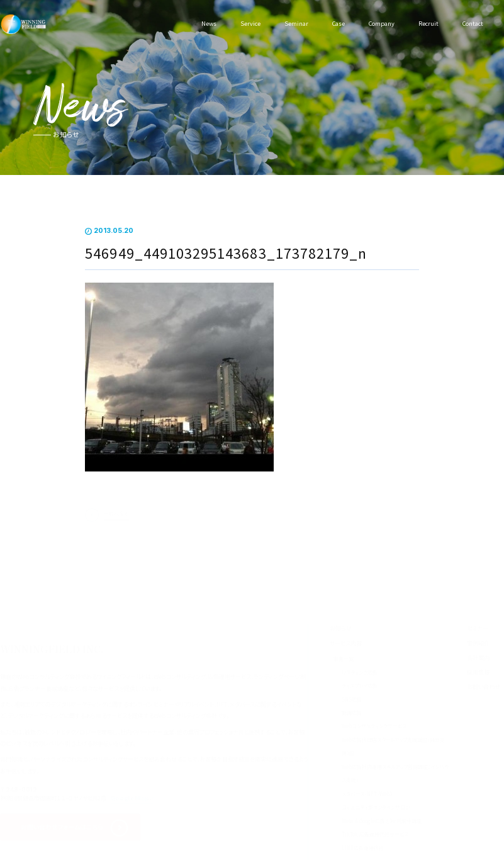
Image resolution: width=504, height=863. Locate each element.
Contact (473, 23)
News (209, 23)
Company (382, 23)
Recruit (428, 23)
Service (250, 23)
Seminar (296, 23)
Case (339, 23)
